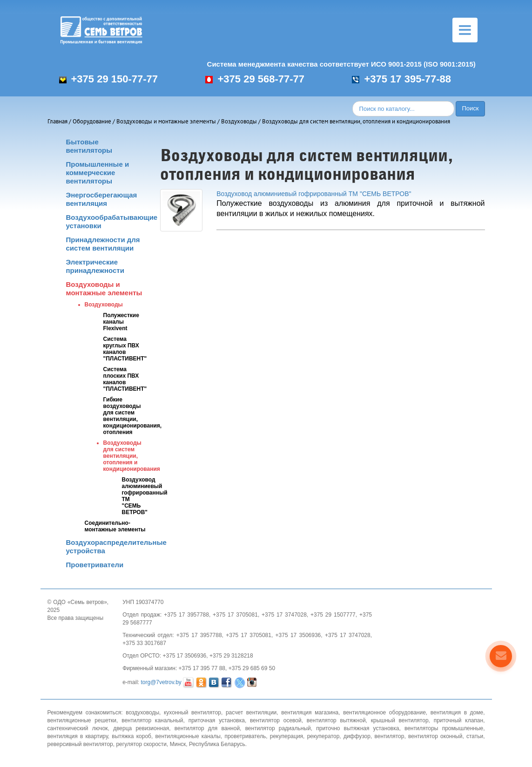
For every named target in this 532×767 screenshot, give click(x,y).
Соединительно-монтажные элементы (115, 526)
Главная (57, 121)
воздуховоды (142, 713)
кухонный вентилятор (192, 713)
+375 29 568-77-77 (255, 79)
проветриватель (245, 736)
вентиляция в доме (457, 713)
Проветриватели (95, 565)
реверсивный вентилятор (80, 744)
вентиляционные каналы (188, 736)
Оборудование (92, 121)
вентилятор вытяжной (336, 720)
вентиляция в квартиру (78, 736)
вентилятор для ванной (207, 728)
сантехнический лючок (78, 728)
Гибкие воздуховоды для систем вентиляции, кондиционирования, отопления (133, 416)
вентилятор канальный (152, 720)
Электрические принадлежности (95, 266)
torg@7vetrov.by (161, 683)
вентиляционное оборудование (384, 713)
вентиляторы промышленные (444, 728)
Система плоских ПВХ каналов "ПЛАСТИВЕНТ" (125, 379)
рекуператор (323, 736)
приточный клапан (459, 720)
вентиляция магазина (310, 713)
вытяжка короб (131, 736)
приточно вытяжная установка (357, 728)
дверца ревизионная (141, 728)
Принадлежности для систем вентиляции (103, 244)
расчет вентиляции (251, 713)
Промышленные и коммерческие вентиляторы (98, 173)
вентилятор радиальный (278, 728)
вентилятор (389, 736)
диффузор (357, 736)
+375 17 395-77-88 (401, 79)
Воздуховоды (239, 121)
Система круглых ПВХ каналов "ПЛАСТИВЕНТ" (125, 349)
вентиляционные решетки (82, 720)
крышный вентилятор (400, 720)
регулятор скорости (141, 744)
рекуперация (286, 736)
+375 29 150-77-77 (109, 79)
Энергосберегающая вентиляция (102, 199)
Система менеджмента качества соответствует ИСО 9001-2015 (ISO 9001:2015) (341, 64)
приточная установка (217, 720)
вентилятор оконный (435, 736)
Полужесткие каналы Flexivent (121, 322)
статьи (475, 736)
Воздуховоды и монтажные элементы (166, 121)
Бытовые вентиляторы (89, 146)
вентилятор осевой (276, 720)
